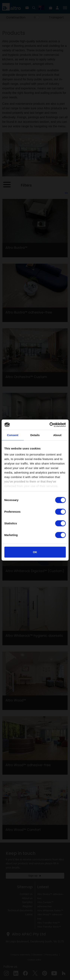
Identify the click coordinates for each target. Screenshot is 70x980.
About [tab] (57, 435)
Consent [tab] (13, 435)
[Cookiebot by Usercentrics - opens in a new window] (50, 425)
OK (35, 552)
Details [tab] (35, 435)
